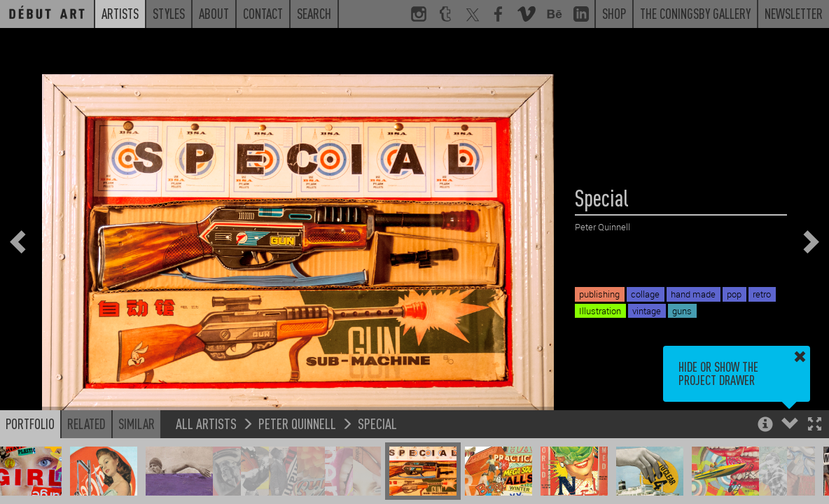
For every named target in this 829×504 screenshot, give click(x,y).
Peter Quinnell (297, 423)
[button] (815, 425)
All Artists (206, 423)
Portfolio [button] (30, 423)
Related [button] (86, 423)
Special (377, 423)
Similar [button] (137, 423)
